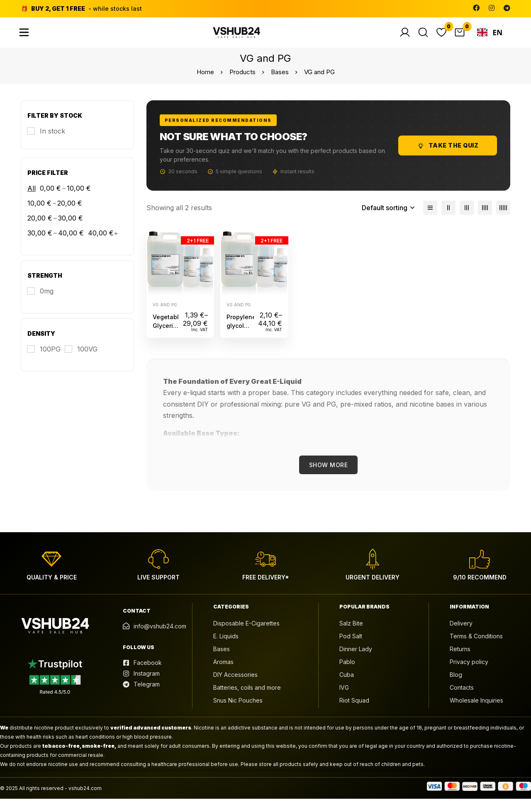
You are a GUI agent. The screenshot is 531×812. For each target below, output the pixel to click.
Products (242, 85)
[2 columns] (448, 221)
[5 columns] (503, 221)
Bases (280, 85)
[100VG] (81, 362)
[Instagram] (492, 8)
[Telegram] (507, 8)
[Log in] (409, 39)
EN (492, 39)
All (32, 201)
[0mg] (40, 304)
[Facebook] (476, 8)
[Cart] (463, 39)
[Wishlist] (445, 39)
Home (205, 85)
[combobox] (492, 39)
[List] (430, 221)
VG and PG (165, 318)
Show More (329, 478)
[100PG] (44, 362)
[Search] (427, 39)
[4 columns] (485, 221)
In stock (52, 144)
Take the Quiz (448, 158)
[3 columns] (467, 221)
